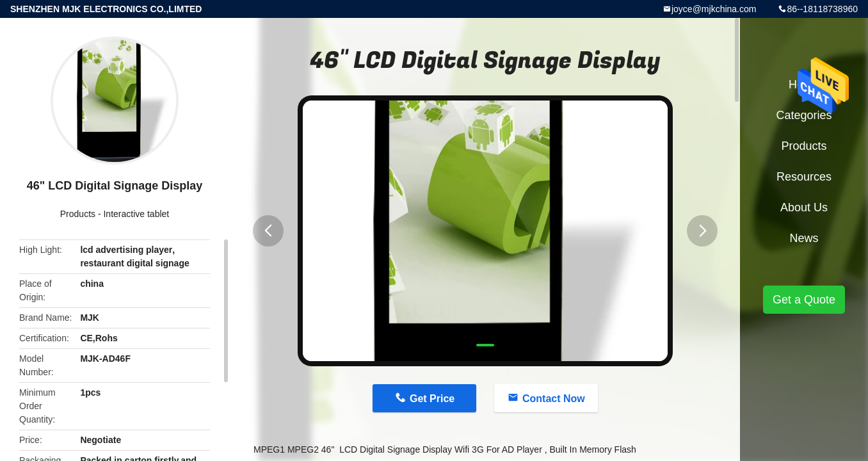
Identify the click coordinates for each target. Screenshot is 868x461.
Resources (804, 177)
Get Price (432, 399)
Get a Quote (804, 300)
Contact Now (554, 399)
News (804, 238)
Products (78, 214)
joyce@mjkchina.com (714, 9)
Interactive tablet (136, 214)
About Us (804, 207)
